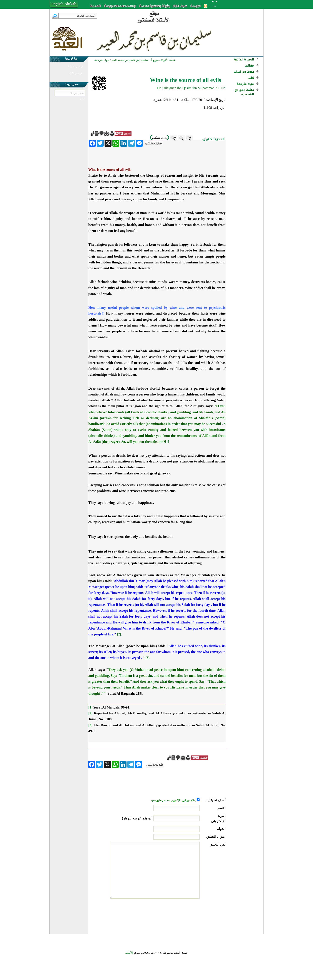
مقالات (249, 66)
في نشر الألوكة (75, 73)
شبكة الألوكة (168, 60)
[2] (119, 634)
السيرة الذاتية (244, 59)
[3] (147, 658)
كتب (251, 78)
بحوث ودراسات (244, 72)
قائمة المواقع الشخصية (244, 92)
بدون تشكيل (160, 138)
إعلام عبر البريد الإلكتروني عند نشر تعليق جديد (174, 800)
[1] (167, 442)
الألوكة (129, 953)
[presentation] (192, 915)
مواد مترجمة (245, 84)
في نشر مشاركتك (75, 66)
